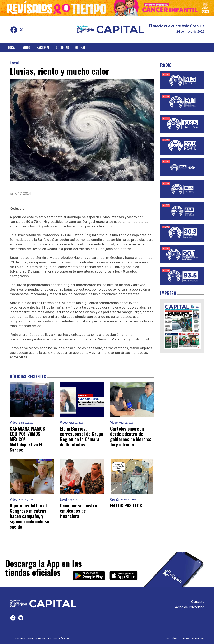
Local (12, 47)
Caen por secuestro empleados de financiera (78, 511)
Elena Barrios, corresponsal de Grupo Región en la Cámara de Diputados (82, 436)
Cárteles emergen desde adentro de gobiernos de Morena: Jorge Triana (131, 436)
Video (26, 47)
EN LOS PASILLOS (126, 505)
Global (80, 47)
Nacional (43, 47)
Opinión (115, 500)
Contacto (198, 602)
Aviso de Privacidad (190, 607)
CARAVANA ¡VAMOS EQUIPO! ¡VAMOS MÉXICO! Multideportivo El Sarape (27, 439)
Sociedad (63, 47)
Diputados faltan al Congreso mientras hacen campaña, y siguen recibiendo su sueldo (29, 516)
